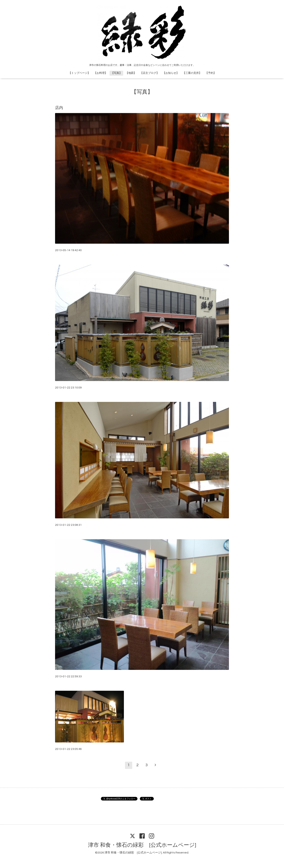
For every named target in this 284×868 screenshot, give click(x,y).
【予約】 (211, 73)
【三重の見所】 (192, 73)
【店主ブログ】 (150, 73)
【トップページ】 (79, 73)
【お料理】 (101, 73)
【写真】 (116, 73)
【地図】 (131, 73)
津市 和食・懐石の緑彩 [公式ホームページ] (142, 845)
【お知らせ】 (171, 73)
